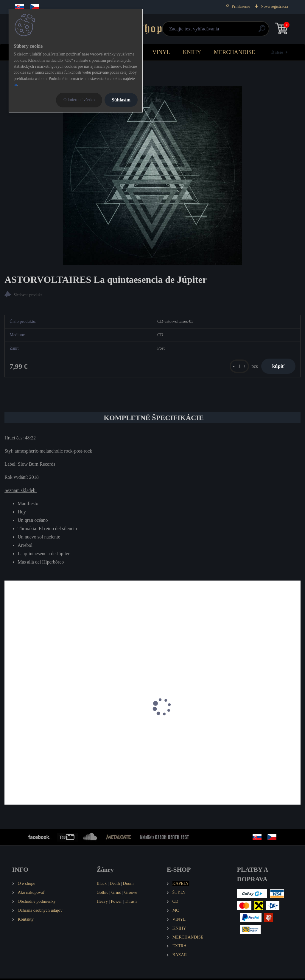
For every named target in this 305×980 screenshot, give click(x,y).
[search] (224, 31)
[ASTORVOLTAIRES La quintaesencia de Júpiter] (152, 175)
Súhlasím (121, 100)
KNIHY (192, 52)
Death (115, 885)
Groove (131, 894)
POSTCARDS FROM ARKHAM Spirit (146, 733)
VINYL (161, 52)
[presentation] (9, 716)
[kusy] (237, 367)
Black (102, 885)
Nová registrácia (274, 6)
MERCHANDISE (235, 52)
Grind (116, 894)
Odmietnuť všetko (79, 100)
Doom (128, 885)
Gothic (102, 894)
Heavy (102, 903)
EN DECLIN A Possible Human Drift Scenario (252, 733)
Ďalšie (277, 52)
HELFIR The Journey (29, 733)
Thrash (131, 903)
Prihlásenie (241, 6)
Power (116, 903)
